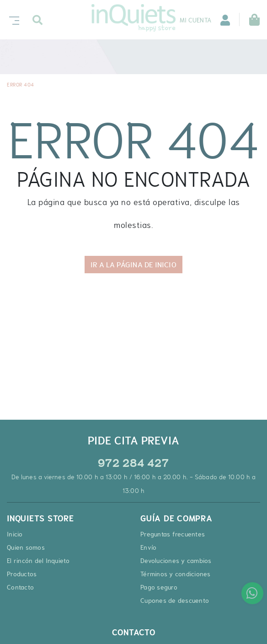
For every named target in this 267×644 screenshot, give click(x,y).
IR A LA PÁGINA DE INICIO (133, 265)
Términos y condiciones (176, 574)
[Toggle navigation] (12, 19)
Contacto (20, 587)
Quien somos (26, 547)
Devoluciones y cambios (176, 561)
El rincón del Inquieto (38, 561)
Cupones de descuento (175, 601)
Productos (22, 574)
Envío (148, 547)
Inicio (15, 534)
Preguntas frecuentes (173, 534)
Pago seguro (159, 587)
